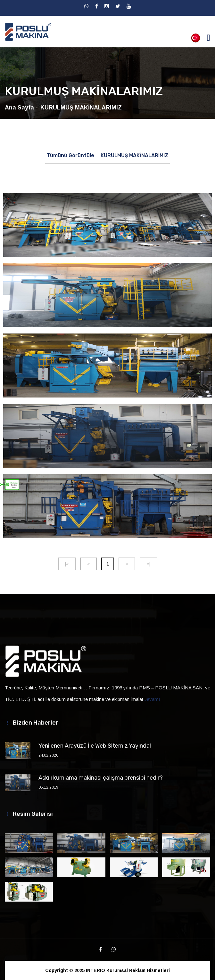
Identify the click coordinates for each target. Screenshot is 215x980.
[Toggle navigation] (209, 38)
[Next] (127, 564)
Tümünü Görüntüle (70, 155)
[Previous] (67, 564)
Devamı (152, 699)
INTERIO (95, 970)
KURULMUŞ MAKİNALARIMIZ (134, 155)
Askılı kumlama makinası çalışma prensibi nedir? (101, 778)
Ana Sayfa (19, 108)
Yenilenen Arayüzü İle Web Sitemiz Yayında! (95, 746)
